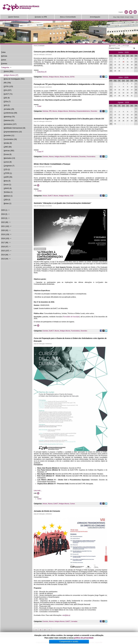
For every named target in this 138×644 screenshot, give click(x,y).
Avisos (45, 196)
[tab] (112, 46)
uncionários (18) (10, 139)
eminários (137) (10, 124)
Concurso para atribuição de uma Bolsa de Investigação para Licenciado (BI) (64, 52)
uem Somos (14, 17)
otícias (4, 56)
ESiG (122, 17)
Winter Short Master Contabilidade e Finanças (52, 164)
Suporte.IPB (99, 642)
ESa (132, 17)
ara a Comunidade (68, 17)
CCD (72, 196)
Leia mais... (38, 490)
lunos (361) (8, 71)
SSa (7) (7, 102)
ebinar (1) (8, 196)
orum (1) (7, 185)
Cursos (72, 504)
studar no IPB (41, 17)
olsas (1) (8, 203)
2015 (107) (6, 251)
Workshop (72, 111)
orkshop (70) (9, 117)
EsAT (127, 17)
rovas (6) (8, 154)
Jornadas (74, 621)
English (121, 12)
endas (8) (8, 143)
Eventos (45, 156)
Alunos (67, 77)
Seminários (75, 156)
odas (3, 52)
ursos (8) (8, 162)
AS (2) (7, 105)
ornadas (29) (9, 109)
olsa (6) (7, 181)
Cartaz (39, 191)
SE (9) (7, 98)
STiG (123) (8, 86)
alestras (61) (9, 120)
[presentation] (112, 46)
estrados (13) (9, 158)
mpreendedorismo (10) (13, 132)
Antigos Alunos (54, 77)
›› (49, 630)
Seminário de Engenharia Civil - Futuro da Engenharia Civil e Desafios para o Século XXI (69, 119)
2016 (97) (6, 247)
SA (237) (8, 90)
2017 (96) (6, 243)
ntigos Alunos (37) (11, 75)
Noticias (45, 77)
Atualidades (41, 46)
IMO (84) (8, 147)
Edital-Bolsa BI (42, 72)
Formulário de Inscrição (71, 317)
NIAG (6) (8, 188)
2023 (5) (6, 218)
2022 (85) (6, 222)
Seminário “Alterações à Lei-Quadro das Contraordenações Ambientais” (63, 203)
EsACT (50, 196)
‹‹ (36, 630)
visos (4, 60)
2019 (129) (6, 234)
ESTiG (72, 77)
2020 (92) (6, 230)
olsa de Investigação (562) (14, 79)
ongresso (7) (9, 166)
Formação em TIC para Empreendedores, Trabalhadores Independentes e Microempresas (69, 84)
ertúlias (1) (8, 192)
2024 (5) (6, 214)
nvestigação (95, 17)
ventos (4, 64)
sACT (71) (8, 94)
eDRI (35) (8, 177)
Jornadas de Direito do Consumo (47, 511)
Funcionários (91, 156)
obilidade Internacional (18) (15, 128)
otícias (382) (9, 151)
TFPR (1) (8, 173)
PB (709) (7, 83)
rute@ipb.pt (66, 615)
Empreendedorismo (83, 111)
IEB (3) (7, 200)
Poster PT (40, 152)
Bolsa (62, 77)
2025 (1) (6, 210)
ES (115, 17)
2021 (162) (6, 226)
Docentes (94, 111)
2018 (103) (6, 239)
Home (35, 46)
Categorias (6, 67)
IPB (50, 111)
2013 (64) (6, 259)
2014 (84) (6, 255)
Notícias (45, 111)
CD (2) (7, 169)
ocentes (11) (9, 136)
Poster (39, 106)
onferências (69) (10, 113)
